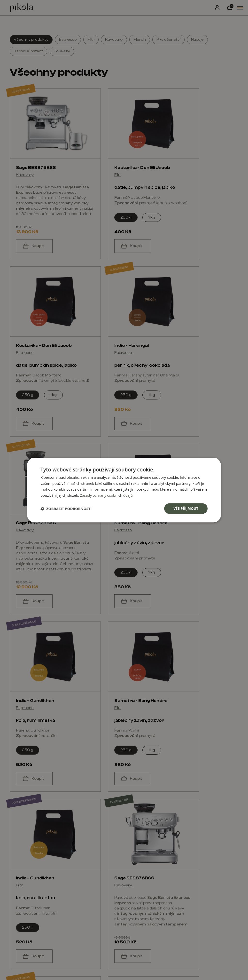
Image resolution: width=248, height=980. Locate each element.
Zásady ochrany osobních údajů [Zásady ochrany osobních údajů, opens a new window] (107, 495)
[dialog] (124, 490)
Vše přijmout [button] (186, 508)
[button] (66, 509)
